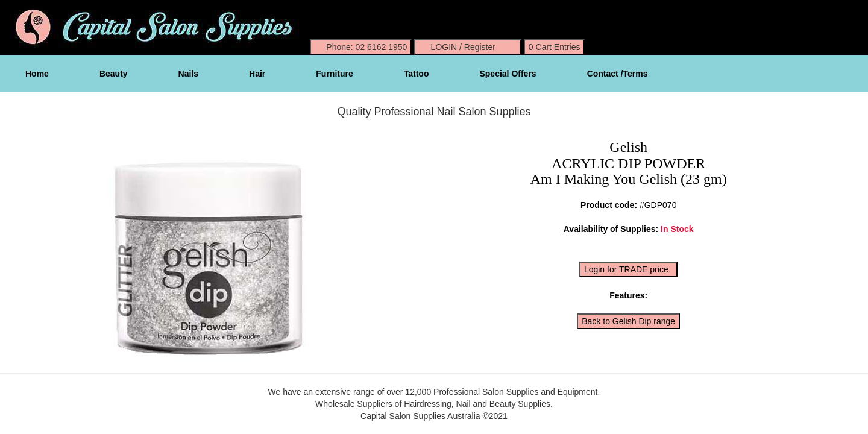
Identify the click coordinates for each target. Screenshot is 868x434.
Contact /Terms (618, 74)
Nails (188, 74)
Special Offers (508, 74)
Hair (257, 74)
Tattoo (417, 74)
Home (37, 74)
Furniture (334, 74)
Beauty (114, 74)
